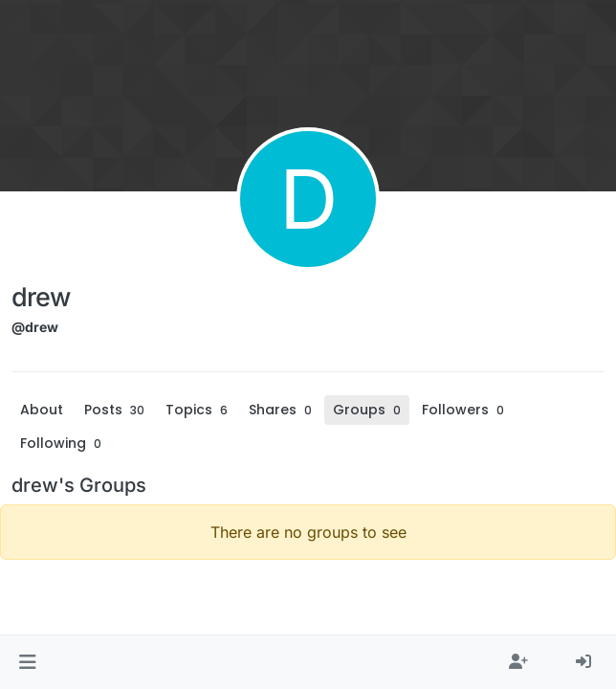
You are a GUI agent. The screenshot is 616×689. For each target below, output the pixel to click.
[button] (27, 662)
